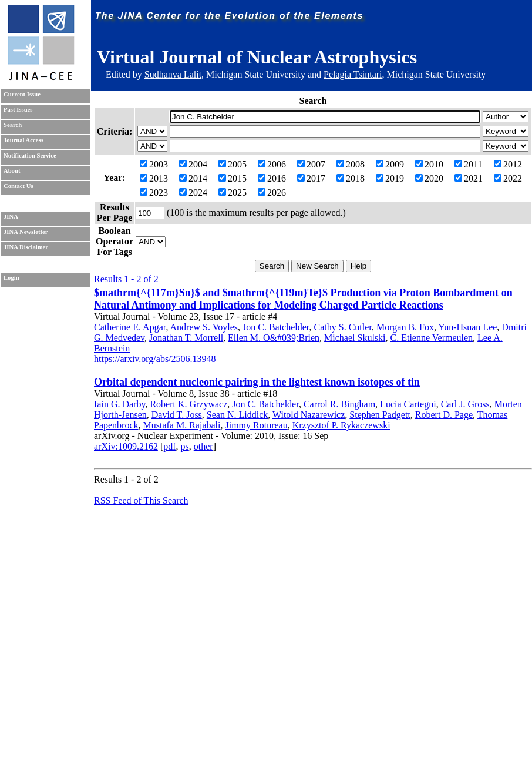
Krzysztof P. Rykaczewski (341, 425)
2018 (351, 178)
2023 (154, 192)
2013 (154, 178)
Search (13, 125)
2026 (272, 192)
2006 (272, 164)
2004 (193, 164)
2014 (193, 178)
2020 (429, 178)
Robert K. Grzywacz (188, 404)
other (203, 446)
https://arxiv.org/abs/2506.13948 (155, 359)
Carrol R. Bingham (339, 404)
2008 (351, 164)
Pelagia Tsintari (353, 74)
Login (11, 278)
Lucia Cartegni (408, 404)
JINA (11, 217)
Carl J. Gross (465, 404)
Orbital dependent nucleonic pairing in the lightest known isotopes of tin (257, 382)
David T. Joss (177, 415)
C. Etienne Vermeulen (432, 338)
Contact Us (18, 186)
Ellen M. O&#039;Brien (274, 338)
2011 (468, 164)
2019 (390, 178)
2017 (311, 178)
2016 (272, 178)
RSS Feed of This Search (141, 500)
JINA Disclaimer (26, 247)
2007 (311, 164)
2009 (390, 164)
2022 (508, 178)
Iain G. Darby (119, 404)
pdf (169, 446)
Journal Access (23, 140)
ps (185, 446)
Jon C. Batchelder (276, 327)
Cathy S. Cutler (343, 327)
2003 (154, 164)
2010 (429, 164)
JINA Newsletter (26, 232)
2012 (508, 164)
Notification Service (30, 155)
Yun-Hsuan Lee (467, 327)
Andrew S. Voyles (204, 327)
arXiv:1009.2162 (126, 446)
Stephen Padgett (380, 415)
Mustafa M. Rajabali (182, 425)
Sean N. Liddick (237, 415)
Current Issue (22, 94)
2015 (233, 178)
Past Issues (18, 110)
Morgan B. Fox (405, 327)
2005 (233, 164)
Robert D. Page (444, 415)
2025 (233, 192)
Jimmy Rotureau (257, 425)
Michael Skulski (355, 338)
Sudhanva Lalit (173, 74)
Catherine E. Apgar (130, 327)
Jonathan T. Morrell (186, 338)
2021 (469, 178)
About (12, 171)
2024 (193, 192)
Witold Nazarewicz (309, 415)
